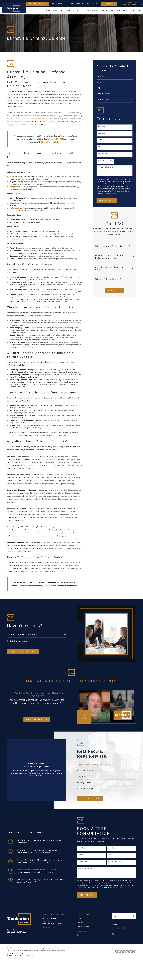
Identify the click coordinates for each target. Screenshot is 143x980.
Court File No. (102, 153)
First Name (101, 126)
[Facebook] (113, 928)
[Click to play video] (85, 717)
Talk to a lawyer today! (22, 651)
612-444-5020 (132, 4)
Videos (95, 4)
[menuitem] (114, 77)
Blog (79, 935)
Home (79, 918)
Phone (100, 140)
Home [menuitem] (48, 11)
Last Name (101, 133)
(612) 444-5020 (60, 571)
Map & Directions (48, 927)
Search (116, 916)
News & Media (83, 4)
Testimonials (58, 4)
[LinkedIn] (124, 928)
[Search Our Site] (134, 916)
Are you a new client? (105, 160)
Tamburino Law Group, (16, 100)
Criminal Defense (83, 927)
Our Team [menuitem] (58, 11)
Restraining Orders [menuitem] (119, 11)
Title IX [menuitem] (104, 11)
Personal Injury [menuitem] (90, 11)
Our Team (81, 923)
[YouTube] (113, 934)
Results (71, 4)
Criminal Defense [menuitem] (72, 11)
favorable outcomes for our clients (35, 119)
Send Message (107, 201)
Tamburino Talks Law (38, 4)
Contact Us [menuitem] (136, 11)
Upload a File (109, 4)
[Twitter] (130, 928)
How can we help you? (105, 167)
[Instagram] (119, 928)
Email (99, 147)
